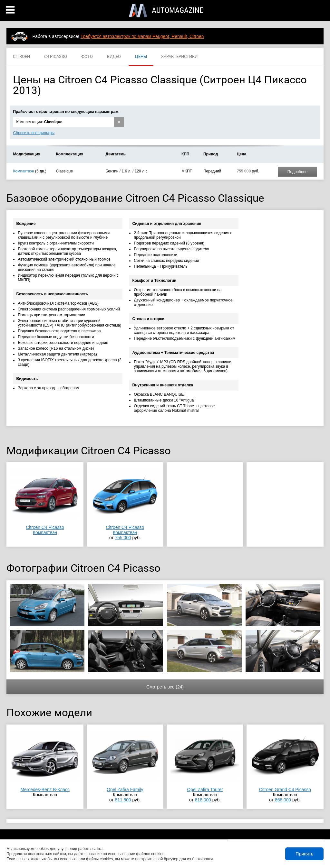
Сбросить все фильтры (34, 133)
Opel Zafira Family (125, 790)
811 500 (123, 800)
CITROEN (21, 57)
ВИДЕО (114, 57)
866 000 (283, 800)
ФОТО (87, 57)
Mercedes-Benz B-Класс (45, 790)
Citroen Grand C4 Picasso (285, 790)
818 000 (203, 800)
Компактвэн (23, 171)
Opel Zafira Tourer (205, 790)
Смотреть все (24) (165, 687)
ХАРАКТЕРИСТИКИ (179, 57)
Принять (304, 854)
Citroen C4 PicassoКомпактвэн (45, 530)
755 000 (123, 538)
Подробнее (297, 172)
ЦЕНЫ (141, 57)
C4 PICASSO (56, 57)
